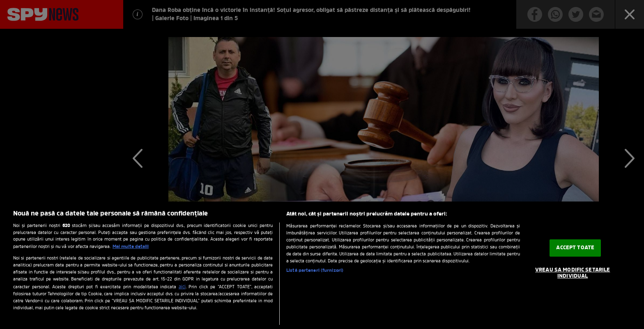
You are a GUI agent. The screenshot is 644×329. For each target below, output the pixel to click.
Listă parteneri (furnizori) (315, 271)
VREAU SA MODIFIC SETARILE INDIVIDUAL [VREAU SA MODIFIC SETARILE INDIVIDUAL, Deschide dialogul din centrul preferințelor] (573, 273)
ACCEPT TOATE (575, 248)
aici (182, 287)
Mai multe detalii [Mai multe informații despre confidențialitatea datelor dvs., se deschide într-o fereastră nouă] (131, 247)
